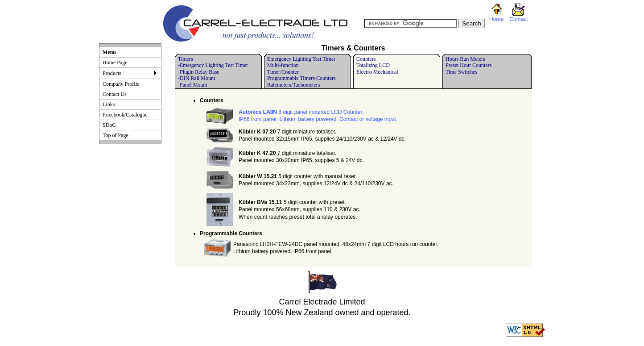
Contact (518, 19)
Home (496, 19)
